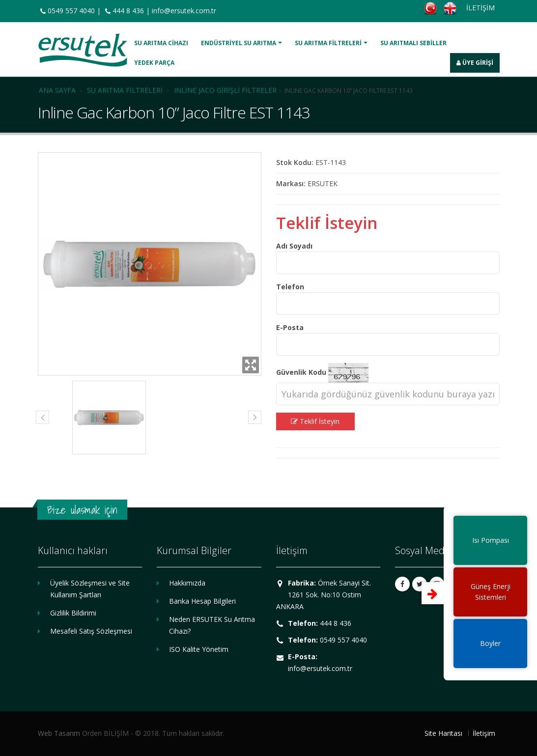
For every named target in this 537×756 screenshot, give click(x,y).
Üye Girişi (475, 63)
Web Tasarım (59, 733)
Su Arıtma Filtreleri (328, 43)
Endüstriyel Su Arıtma (239, 43)
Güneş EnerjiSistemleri (491, 592)
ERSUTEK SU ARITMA (83, 50)
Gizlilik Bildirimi (73, 613)
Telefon (290, 287)
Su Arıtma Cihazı (161, 43)
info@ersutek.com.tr (184, 11)
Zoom (251, 365)
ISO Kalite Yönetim (199, 649)
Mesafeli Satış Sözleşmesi (91, 631)
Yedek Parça (154, 63)
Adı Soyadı (294, 246)
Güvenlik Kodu (301, 372)
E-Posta (290, 327)
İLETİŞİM (480, 8)
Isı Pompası (491, 540)
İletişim (484, 733)
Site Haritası (443, 733)
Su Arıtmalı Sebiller (413, 43)
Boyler (490, 643)
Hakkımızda (187, 583)
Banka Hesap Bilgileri (202, 601)
